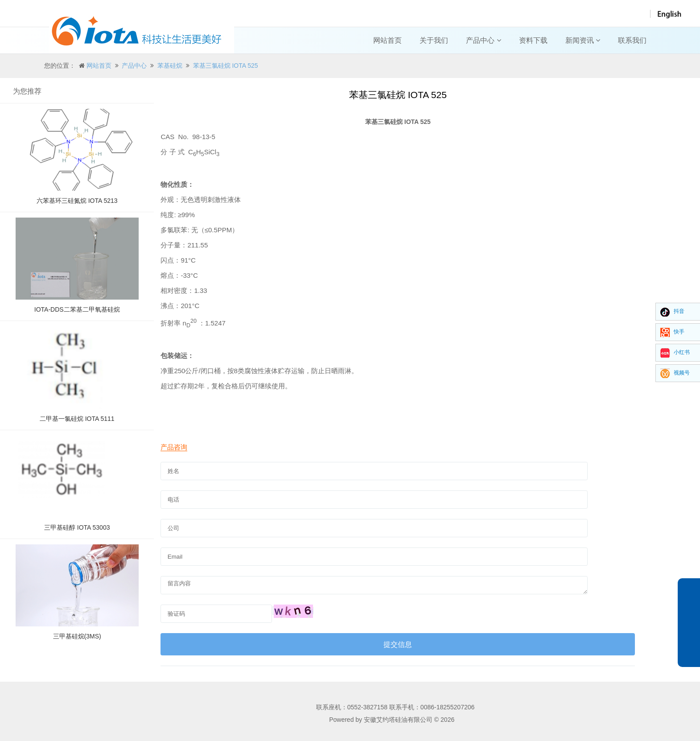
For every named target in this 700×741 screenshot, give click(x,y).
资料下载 (533, 40)
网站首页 (387, 40)
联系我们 (632, 40)
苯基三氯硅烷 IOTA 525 (226, 66)
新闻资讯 (583, 40)
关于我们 (434, 40)
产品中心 (483, 40)
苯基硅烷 (170, 66)
